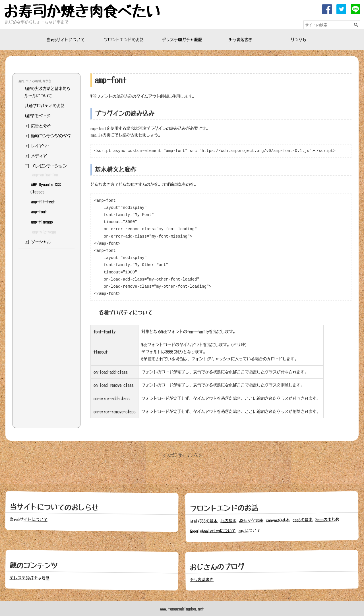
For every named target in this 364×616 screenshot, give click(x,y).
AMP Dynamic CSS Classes (46, 188)
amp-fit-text (43, 201)
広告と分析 (41, 126)
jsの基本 (228, 521)
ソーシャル (41, 242)
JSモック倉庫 (251, 520)
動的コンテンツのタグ (51, 136)
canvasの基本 (278, 520)
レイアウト (41, 146)
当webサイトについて (66, 40)
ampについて (250, 530)
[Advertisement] (46, 337)
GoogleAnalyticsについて (213, 531)
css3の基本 (303, 520)
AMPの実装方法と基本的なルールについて (47, 92)
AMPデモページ (38, 116)
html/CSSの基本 (204, 521)
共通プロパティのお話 (45, 106)
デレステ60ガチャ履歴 (182, 40)
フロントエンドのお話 (124, 40)
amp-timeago (42, 222)
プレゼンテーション (49, 166)
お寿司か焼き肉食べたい (82, 11)
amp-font (39, 211)
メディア (39, 156)
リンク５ (299, 40)
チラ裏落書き (240, 40)
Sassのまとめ (327, 519)
